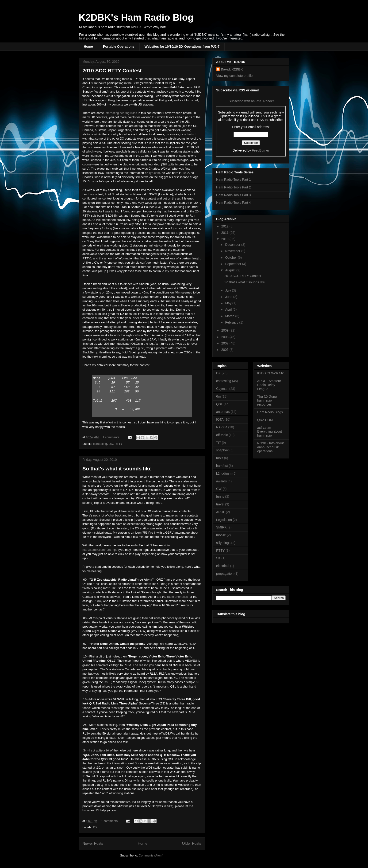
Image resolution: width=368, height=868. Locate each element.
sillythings (223, 543)
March (230, 316)
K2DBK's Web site (271, 373)
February (232, 322)
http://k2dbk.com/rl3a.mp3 (100, 550)
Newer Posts (93, 843)
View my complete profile (234, 76)
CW (219, 489)
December (233, 245)
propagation (225, 574)
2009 (225, 330)
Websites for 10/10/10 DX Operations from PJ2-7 (182, 47)
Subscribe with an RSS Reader (251, 101)
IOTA (220, 419)
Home (88, 47)
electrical (223, 566)
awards (221, 481)
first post (86, 38)
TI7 (218, 443)
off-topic (222, 435)
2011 (225, 233)
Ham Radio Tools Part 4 (234, 203)
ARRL (220, 512)
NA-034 (222, 427)
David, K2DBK (232, 69)
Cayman (222, 389)
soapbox (222, 450)
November (233, 251)
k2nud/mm (224, 473)
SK (218, 558)
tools (220, 458)
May (229, 303)
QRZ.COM (265, 420)
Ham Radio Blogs (270, 412)
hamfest (222, 466)
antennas (223, 412)
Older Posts (192, 843)
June (229, 297)
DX (111, 444)
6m (218, 396)
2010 (225, 239)
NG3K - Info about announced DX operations (270, 447)
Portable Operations (119, 47)
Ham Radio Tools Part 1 (234, 180)
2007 (225, 343)
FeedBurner (261, 150)
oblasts (189, 134)
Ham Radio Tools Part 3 (234, 195)
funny (220, 497)
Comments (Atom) (151, 855)
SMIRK (221, 527)
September (234, 264)
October (231, 258)
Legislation (224, 520)
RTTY (119, 444)
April (229, 309)
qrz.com (154, 173)
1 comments (111, 437)
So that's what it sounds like (117, 469)
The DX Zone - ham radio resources (268, 401)
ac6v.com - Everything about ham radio (270, 432)
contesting (100, 444)
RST (107, 682)
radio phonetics (177, 597)
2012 (225, 226)
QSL (219, 404)
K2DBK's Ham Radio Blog (136, 17)
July (228, 290)
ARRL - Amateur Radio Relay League (269, 385)
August (231, 270)
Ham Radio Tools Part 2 (234, 187)
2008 (225, 337)
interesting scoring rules (121, 113)
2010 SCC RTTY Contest (112, 71)
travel (220, 504)
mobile (221, 535)
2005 (225, 350)
